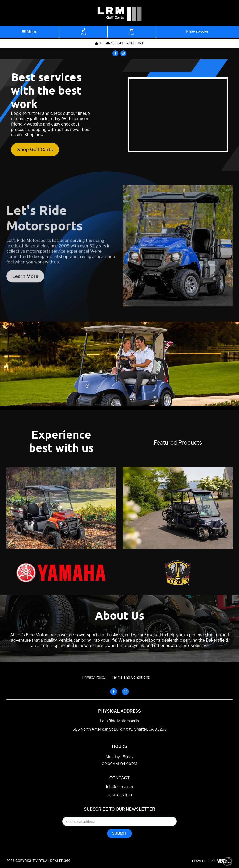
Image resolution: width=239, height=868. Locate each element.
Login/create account (119, 43)
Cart (131, 32)
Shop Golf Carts (35, 149)
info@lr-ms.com (119, 787)
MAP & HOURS (197, 32)
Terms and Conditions (130, 677)
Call (84, 32)
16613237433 (120, 795)
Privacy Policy (94, 677)
